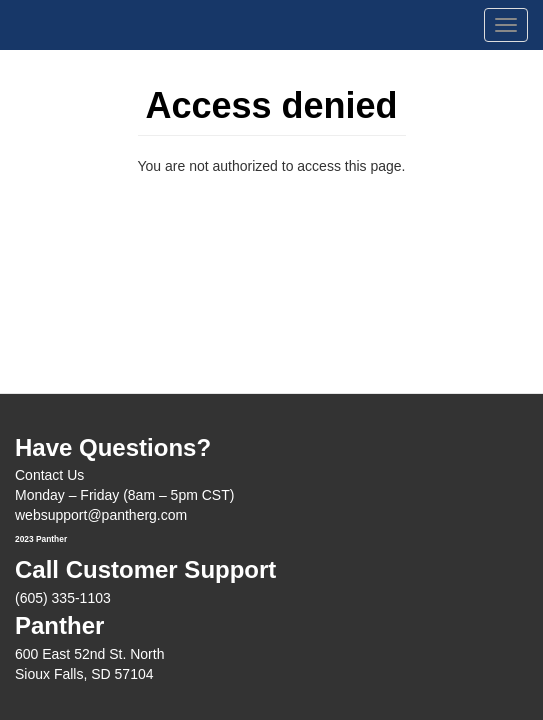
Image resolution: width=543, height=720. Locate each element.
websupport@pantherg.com (101, 515)
